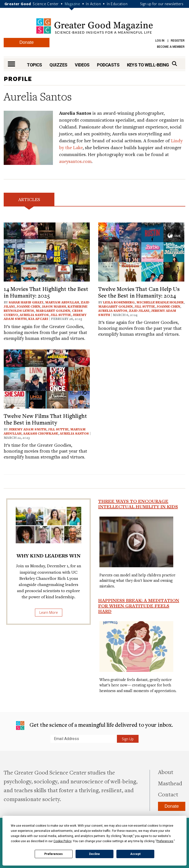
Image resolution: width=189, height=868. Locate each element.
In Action (93, 4)
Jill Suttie (61, 315)
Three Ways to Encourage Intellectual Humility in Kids (138, 504)
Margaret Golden (53, 311)
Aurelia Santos (34, 315)
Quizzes (58, 65)
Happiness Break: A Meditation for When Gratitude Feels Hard (139, 606)
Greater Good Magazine (94, 26)
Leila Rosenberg (119, 302)
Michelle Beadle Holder (160, 302)
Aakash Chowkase (41, 433)
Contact (168, 794)
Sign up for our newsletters (162, 4)
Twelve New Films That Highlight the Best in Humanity (45, 419)
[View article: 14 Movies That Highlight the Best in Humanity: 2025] (47, 251)
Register (178, 41)
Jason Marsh (54, 306)
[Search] (174, 64)
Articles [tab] (29, 199)
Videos (82, 65)
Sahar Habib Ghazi (26, 302)
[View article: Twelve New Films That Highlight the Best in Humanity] (47, 378)
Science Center (46, 4)
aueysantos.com (75, 161)
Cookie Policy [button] (62, 841)
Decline (94, 854)
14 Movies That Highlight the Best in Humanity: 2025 (46, 292)
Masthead (170, 783)
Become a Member (171, 47)
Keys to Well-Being (148, 65)
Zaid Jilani (139, 311)
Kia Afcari (38, 319)
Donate (27, 42)
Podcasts (108, 65)
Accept (135, 854)
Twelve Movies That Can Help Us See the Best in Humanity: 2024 (139, 292)
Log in (160, 41)
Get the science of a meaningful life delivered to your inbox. (94, 725)
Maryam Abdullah (62, 302)
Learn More (49, 612)
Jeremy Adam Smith (27, 429)
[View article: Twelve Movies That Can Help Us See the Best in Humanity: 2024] (141, 251)
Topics (34, 65)
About (166, 772)
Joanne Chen (28, 306)
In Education (117, 4)
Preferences (54, 854)
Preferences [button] (165, 841)
